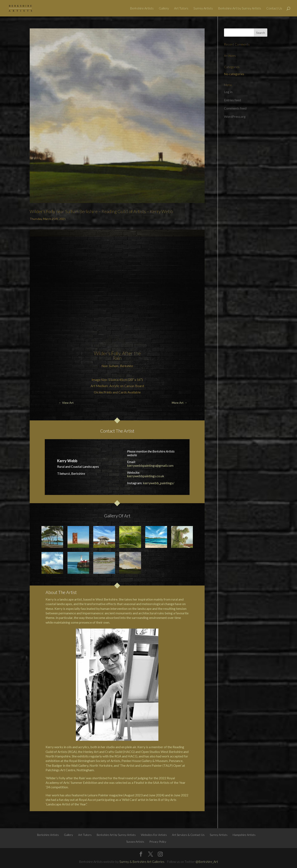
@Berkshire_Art (207, 862)
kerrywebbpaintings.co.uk (146, 476)
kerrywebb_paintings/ (159, 483)
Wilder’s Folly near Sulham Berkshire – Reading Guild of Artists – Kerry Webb (101, 211)
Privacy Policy (158, 842)
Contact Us (274, 8)
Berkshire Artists (142, 8)
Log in (228, 92)
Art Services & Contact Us (188, 835)
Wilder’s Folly (107, 353)
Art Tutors (181, 8)
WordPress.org (235, 116)
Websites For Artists (154, 835)
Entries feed (232, 100)
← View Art (66, 403)
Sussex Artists (135, 842)
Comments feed (235, 108)
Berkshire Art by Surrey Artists (240, 8)
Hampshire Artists (244, 835)
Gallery (164, 8)
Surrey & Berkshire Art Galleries (142, 862)
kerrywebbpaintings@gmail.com (150, 465)
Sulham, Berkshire (121, 366)
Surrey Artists (203, 8)
